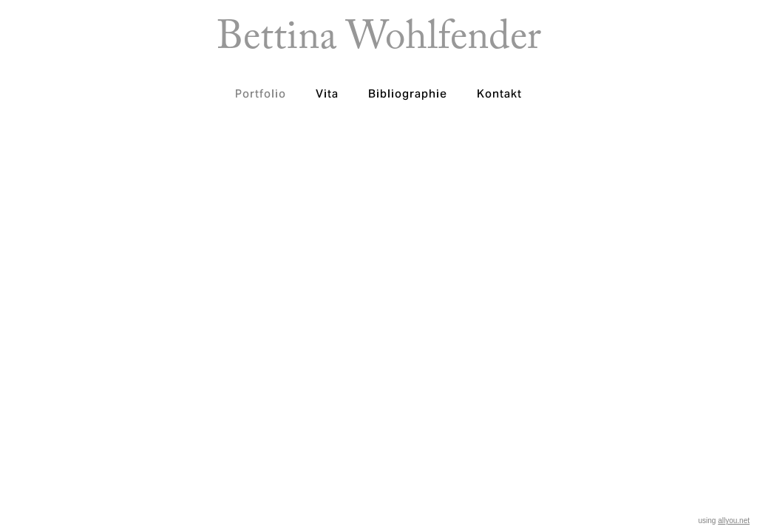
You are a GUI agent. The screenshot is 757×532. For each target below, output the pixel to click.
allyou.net (734, 521)
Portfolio (261, 93)
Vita (327, 93)
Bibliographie (408, 93)
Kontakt (499, 93)
